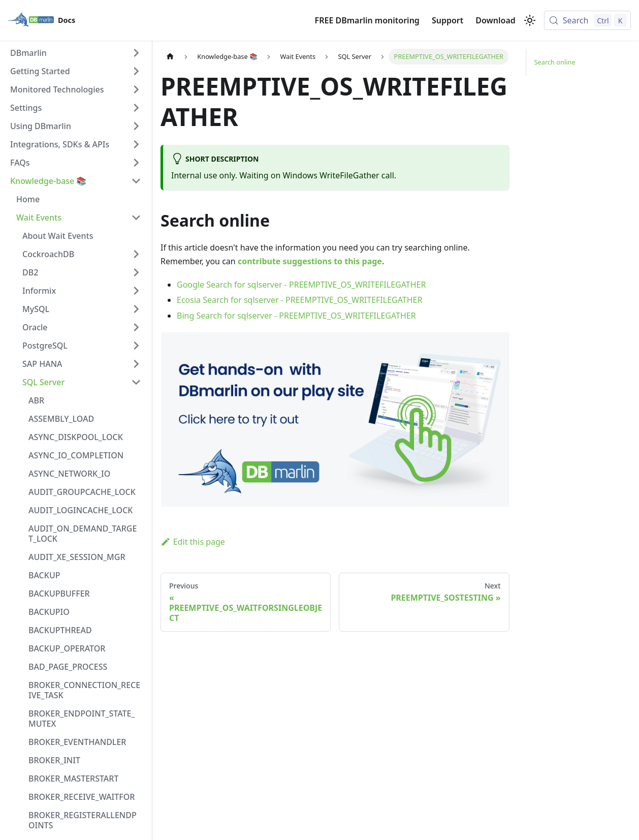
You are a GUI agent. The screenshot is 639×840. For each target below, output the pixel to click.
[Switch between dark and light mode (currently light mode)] (530, 20)
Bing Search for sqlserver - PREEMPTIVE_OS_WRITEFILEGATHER (296, 316)
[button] (76, 53)
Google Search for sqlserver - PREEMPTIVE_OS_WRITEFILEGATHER (301, 285)
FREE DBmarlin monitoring (367, 20)
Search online (555, 62)
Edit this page (193, 542)
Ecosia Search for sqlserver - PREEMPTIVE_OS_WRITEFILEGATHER (299, 300)
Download (496, 20)
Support (448, 20)
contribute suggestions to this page (310, 261)
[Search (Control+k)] (587, 20)
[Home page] (170, 57)
